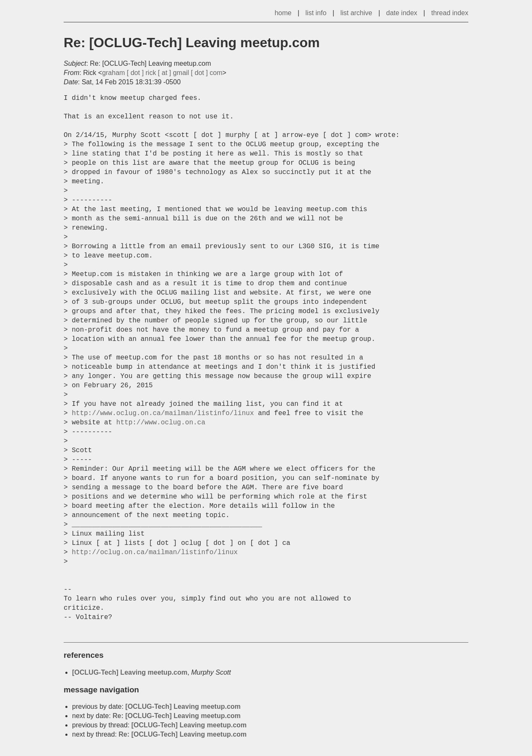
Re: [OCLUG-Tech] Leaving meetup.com (177, 716)
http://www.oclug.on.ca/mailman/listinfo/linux (163, 413)
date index (402, 13)
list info (316, 13)
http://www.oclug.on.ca (161, 423)
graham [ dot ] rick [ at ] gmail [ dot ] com (162, 73)
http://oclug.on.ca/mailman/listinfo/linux (155, 552)
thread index (450, 13)
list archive (356, 13)
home (283, 13)
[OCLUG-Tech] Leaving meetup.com (130, 672)
